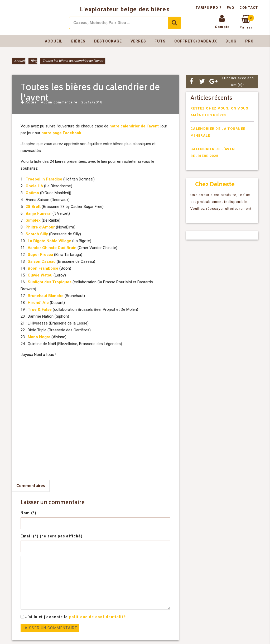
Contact (249, 8)
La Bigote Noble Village (49, 241)
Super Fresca (40, 255)
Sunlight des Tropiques (50, 282)
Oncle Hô (34, 186)
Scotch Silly (37, 234)
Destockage (108, 41)
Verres (138, 41)
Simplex (33, 220)
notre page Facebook (61, 133)
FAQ (230, 8)
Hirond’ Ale (38, 303)
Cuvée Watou (40, 275)
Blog (231, 41)
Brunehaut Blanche (46, 296)
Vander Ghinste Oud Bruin (52, 248)
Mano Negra (39, 337)
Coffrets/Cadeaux (196, 41)
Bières (78, 41)
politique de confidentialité (97, 617)
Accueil (54, 41)
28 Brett (33, 207)
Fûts (160, 41)
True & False (40, 309)
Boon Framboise (43, 268)
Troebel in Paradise (44, 179)
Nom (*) (29, 513)
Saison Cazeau (42, 261)
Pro (250, 41)
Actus (31, 102)
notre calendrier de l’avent (134, 126)
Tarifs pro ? (209, 8)
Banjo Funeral (38, 213)
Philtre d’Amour (40, 227)
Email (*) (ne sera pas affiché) (52, 536)
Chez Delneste (215, 185)
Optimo (32, 193)
